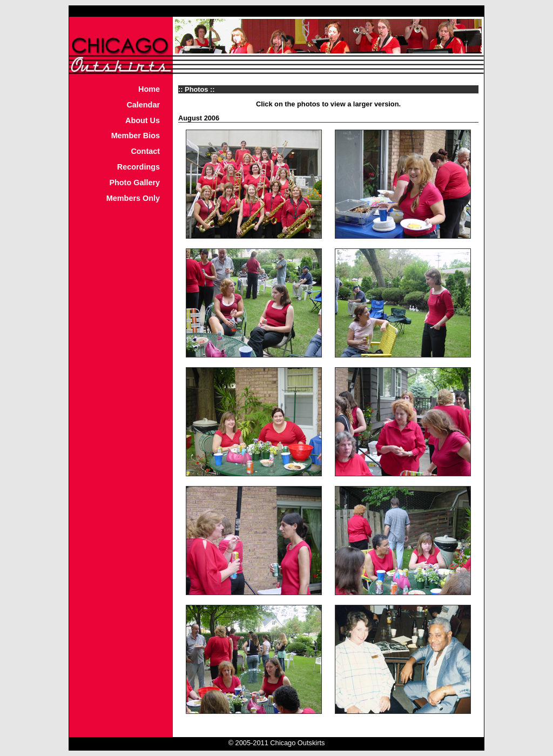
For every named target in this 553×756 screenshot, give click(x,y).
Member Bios (136, 136)
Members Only (133, 198)
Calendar (143, 105)
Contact (145, 151)
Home (149, 89)
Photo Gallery (134, 183)
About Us (143, 120)
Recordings (139, 167)
